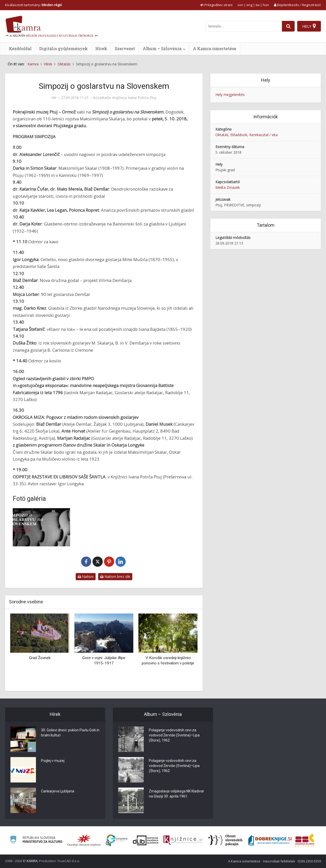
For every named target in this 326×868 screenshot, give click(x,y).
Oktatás (222, 135)
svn (240, 5)
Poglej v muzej (53, 761)
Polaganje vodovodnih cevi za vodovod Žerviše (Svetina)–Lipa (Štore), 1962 (174, 735)
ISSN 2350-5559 (309, 861)
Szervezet (125, 48)
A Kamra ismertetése (215, 48)
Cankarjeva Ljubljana (58, 791)
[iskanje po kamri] (244, 26)
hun (266, 5)
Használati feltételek (279, 861)
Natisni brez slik (115, 577)
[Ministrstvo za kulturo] (36, 840)
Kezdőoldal (20, 48)
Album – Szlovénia (162, 48)
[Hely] (309, 26)
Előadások (239, 135)
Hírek (101, 48)
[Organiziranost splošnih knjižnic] (84, 840)
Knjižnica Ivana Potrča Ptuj (134, 98)
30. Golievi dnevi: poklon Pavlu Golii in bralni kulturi (70, 733)
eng (249, 5)
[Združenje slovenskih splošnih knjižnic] (183, 840)
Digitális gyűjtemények (63, 48)
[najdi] (288, 26)
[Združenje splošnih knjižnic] (305, 840)
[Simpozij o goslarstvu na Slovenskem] (41, 527)
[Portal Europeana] (117, 840)
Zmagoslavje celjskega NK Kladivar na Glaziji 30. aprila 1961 (177, 794)
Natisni (86, 577)
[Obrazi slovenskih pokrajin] (225, 840)
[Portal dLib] (146, 840)
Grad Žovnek (40, 658)
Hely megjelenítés (230, 95)
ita (258, 5)
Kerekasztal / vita (263, 135)
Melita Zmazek (228, 187)
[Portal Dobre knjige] (270, 840)
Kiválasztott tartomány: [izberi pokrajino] (34, 5)
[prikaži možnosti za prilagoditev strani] (216, 5)
